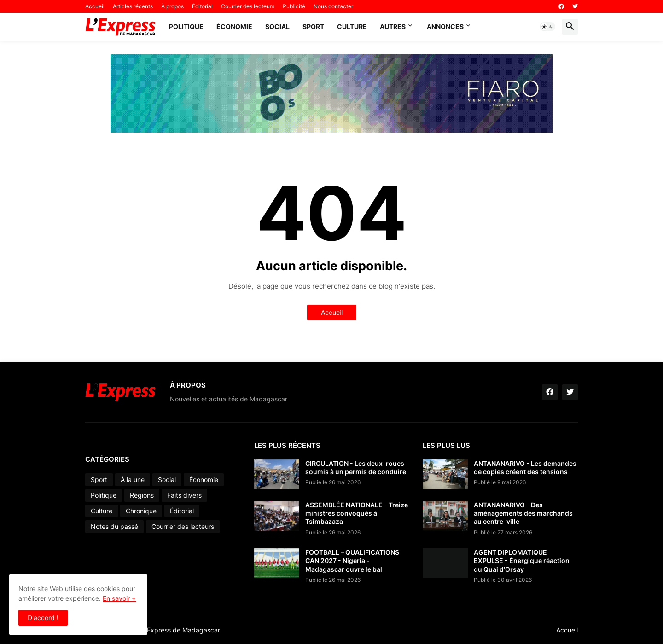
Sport (313, 26)
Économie (234, 26)
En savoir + (119, 598)
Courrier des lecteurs (248, 6)
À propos (172, 6)
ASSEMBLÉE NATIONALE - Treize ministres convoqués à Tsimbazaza (357, 513)
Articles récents (133, 6)
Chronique (141, 511)
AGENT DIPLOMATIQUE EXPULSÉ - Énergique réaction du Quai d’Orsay (522, 560)
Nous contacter (333, 6)
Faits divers (184, 495)
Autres (393, 26)
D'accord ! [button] (43, 618)
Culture (352, 26)
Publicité (294, 6)
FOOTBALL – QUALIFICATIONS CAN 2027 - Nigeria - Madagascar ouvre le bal (352, 560)
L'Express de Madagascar (181, 630)
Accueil (95, 6)
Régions (142, 495)
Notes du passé (114, 526)
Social (277, 26)
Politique (186, 26)
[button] (547, 27)
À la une (133, 479)
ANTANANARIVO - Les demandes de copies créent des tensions (525, 467)
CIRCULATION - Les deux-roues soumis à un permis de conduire (356, 467)
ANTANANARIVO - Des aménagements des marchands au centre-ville (523, 513)
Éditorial (202, 6)
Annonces (445, 26)
